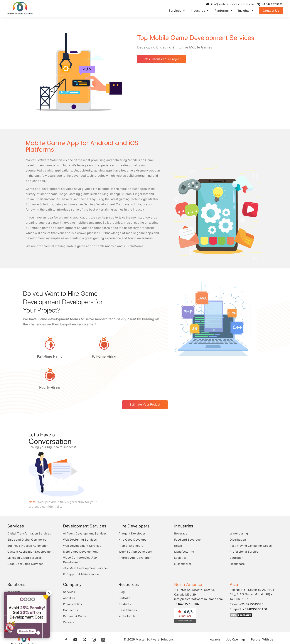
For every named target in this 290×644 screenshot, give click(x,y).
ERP (10, 571)
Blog (122, 565)
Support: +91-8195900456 (248, 582)
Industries (200, 11)
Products (125, 577)
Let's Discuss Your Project (162, 59)
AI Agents (14, 565)
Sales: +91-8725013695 (247, 577)
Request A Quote (75, 589)
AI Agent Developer (132, 507)
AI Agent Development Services (85, 507)
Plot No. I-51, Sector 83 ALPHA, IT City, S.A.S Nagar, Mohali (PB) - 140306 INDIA (253, 568)
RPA (10, 589)
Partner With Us (263, 611)
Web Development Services (82, 519)
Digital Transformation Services (29, 507)
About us (69, 571)
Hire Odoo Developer (133, 513)
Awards (215, 611)
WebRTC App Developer (135, 525)
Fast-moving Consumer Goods (251, 519)
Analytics (14, 583)
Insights (246, 11)
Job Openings (236, 611)
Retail (178, 519)
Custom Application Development (31, 525)
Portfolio (125, 571)
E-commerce (183, 537)
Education (237, 531)
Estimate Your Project (145, 378)
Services (177, 11)
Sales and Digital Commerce (27, 513)
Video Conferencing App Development (80, 533)
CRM (11, 577)
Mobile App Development (81, 525)
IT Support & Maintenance (81, 547)
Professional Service (244, 525)
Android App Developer (135, 531)
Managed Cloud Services (25, 531)
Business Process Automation (28, 519)
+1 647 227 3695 (272, 4)
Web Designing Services (80, 513)
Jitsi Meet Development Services (86, 541)
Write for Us (127, 589)
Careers (69, 595)
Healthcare (237, 537)
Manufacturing (184, 525)
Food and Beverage (188, 513)
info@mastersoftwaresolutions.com (233, 4)
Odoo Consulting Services (26, 537)
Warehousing (239, 507)
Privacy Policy (73, 577)
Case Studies (128, 583)
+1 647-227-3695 (187, 577)
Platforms (224, 11)
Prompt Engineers (131, 519)
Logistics (181, 531)
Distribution (238, 513)
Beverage (181, 507)
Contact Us (271, 11)
